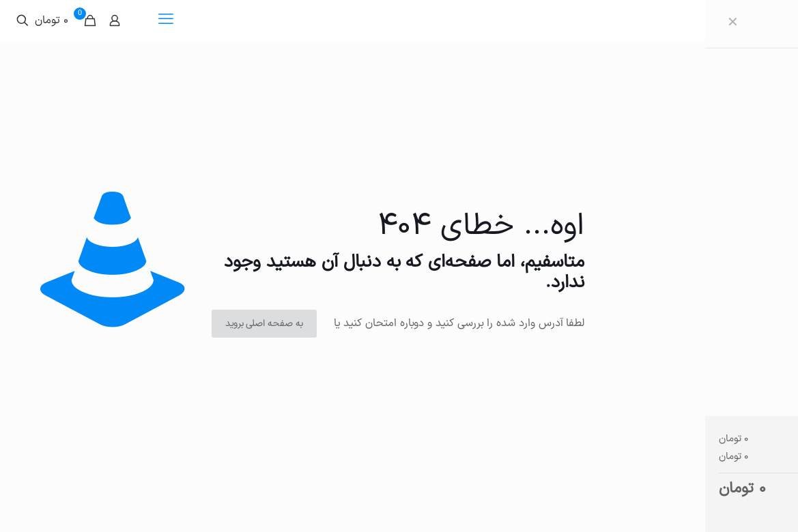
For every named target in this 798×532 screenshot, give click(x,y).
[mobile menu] (166, 20)
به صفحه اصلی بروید (264, 324)
